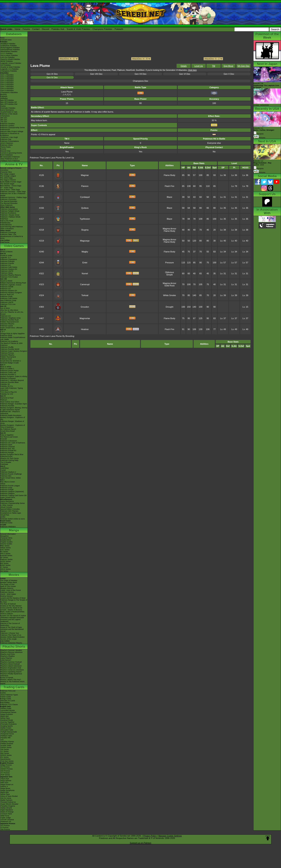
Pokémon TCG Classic (9, 705)
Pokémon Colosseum (9, 441)
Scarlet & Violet (6, 256)
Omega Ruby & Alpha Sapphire (12, 334)
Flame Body (169, 175)
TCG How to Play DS (8, 392)
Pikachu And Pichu (8, 654)
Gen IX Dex (52, 74)
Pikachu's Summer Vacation (11, 650)
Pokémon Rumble (7, 406)
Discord (46, 29)
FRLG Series (5, 554)
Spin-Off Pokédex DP (8, 102)
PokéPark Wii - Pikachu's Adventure (10, 413)
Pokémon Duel (6, 359)
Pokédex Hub (58, 29)
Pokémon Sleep (6, 273)
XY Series (4, 567)
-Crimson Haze (6, 814)
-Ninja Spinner (6, 781)
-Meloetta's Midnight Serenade (12, 618)
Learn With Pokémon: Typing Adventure (11, 389)
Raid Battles (5, 703)
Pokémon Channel (7, 447)
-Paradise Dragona (8, 806)
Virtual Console (6, 507)
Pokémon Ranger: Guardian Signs (14, 404)
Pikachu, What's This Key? (11, 680)
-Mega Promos (6, 765)
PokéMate (4, 464)
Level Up (199, 66)
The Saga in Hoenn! (8, 180)
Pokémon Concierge (8, 233)
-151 (2, 740)
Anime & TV (14, 164)
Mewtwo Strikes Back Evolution (12, 637)
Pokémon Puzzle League (10, 486)
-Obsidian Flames (7, 742)
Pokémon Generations (9, 209)
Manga (14, 530)
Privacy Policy (150, 836)
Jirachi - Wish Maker (8, 594)
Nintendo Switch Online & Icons (12, 519)
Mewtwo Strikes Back (9, 582)
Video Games (14, 246)
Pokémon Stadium (7, 493)
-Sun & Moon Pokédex (9, 55)
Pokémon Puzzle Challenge (11, 474)
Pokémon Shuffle (7, 347)
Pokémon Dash (6, 445)
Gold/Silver (4, 468)
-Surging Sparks (7, 726)
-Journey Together (7, 722)
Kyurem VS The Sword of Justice (13, 616)
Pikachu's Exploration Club (11, 668)
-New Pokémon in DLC (9, 159)
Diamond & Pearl (7, 398)
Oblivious (169, 272)
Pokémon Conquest (8, 378)
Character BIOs (6, 538)
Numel (85, 273)
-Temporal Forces (7, 734)
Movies (14, 575)
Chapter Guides (6, 542)
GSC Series (5, 550)
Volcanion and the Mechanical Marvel (12, 630)
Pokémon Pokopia (7, 261)
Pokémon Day (6, 139)
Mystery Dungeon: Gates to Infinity (14, 376)
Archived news (6, 40)
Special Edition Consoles (10, 509)
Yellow (3, 484)
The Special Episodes (9, 201)
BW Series (4, 563)
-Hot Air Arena (6, 798)
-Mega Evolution (7, 714)
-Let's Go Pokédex (7, 57)
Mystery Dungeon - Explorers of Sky (13, 418)
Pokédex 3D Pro (7, 386)
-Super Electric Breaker (9, 804)
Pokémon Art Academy (9, 341)
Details (184, 66)
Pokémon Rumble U (8, 375)
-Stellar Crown (6, 728)
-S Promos (4, 827)
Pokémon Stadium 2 (8, 472)
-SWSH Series (6, 747)
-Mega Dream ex (7, 785)
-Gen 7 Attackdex (7, 87)
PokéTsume (5, 242)
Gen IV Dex (52, 77)
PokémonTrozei (6, 456)
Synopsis (259, 169)
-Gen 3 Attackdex (7, 79)
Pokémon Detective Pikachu (11, 643)
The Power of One (7, 584)
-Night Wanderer (7, 810)
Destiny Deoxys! (7, 596)
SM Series (4, 571)
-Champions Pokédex (9, 71)
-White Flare (5, 718)
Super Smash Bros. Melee (10, 478)
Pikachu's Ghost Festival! (10, 664)
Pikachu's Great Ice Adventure (12, 670)
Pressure (170, 263)
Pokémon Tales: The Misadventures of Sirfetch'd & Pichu (12, 236)
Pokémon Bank (6, 335)
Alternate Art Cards (8, 701)
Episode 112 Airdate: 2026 (262, 163)
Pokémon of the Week (9, 114)
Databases (14, 34)
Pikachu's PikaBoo (7, 656)
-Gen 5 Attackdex (7, 83)
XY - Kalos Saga (7, 188)
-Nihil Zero (4, 783)
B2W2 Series (5, 565)
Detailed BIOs (6, 540)
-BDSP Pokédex (7, 61)
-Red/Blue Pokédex (8, 44)
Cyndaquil (85, 197)
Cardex (3, 106)
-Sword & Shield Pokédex (10, 59)
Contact (36, 29)
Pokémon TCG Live (8, 304)
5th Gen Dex (244, 66)
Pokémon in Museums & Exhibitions (10, 134)
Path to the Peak (7, 221)
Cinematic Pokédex (8, 108)
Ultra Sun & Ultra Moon (9, 310)
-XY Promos (5, 773)
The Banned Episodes (9, 203)
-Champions (5, 116)
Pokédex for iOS (7, 394)
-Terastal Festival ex (8, 802)
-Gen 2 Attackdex (7, 77)
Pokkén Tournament (8, 357)
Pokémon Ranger (7, 453)
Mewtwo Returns (7, 588)
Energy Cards (6, 699)
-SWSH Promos (6, 769)
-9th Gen (4, 118)
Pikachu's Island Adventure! (11, 666)
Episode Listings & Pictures (11, 168)
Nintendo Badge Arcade (9, 363)
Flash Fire (169, 186)
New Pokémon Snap (8, 300)
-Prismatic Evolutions (8, 724)
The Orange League (8, 176)
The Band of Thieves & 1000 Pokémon (11, 344)
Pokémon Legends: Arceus (11, 285)
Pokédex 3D (5, 384)
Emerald (4, 439)
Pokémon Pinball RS (8, 451)
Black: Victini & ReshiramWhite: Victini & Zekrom (12, 613)
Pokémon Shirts (6, 145)
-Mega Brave (5, 788)
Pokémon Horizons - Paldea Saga (13, 197)
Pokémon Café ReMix (9, 267)
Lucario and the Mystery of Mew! (13, 598)
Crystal (3, 470)
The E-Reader (6, 462)
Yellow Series (5, 548)
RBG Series (5, 546)
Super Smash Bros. (8, 497)
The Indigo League (8, 174)
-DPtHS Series (6, 755)
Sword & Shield (6, 281)
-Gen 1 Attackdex (7, 75)
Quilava (85, 208)
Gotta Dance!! (6, 660)
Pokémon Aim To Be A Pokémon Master (13, 194)
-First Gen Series (7, 761)
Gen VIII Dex (96, 74)
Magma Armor (169, 229)
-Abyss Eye (5, 779)
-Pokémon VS (6, 822)
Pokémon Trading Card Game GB (13, 495)
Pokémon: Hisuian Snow (10, 215)
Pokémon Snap (6, 488)
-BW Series (5, 753)
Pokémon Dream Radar (9, 371)
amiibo (3, 517)
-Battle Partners (6, 800)
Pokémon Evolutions (8, 213)
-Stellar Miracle (6, 808)
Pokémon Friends (7, 263)
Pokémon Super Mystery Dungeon (14, 351)
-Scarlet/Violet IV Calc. (9, 112)
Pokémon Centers (7, 126)
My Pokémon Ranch (8, 429)
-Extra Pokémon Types (9, 695)
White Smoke (169, 295)
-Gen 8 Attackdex (7, 89)
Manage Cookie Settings (170, 836)
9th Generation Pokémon (10, 157)
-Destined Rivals (7, 720)
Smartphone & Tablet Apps (11, 513)
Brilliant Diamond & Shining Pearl (13, 283)
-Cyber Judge (5, 818)
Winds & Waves (6, 252)
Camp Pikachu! (6, 658)
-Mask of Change (7, 812)
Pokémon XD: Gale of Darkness (13, 443)
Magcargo (85, 241)
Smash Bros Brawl (7, 431)
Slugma (85, 230)
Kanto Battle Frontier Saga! (11, 182)
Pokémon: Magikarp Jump (10, 318)
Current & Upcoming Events (11, 153)
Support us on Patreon (140, 843)
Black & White (6, 367)
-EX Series (4, 757)
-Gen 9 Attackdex (7, 91)
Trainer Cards (6, 697)
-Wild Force (5, 816)
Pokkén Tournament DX (9, 322)
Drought (169, 307)
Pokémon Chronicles (8, 199)
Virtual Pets (5, 515)
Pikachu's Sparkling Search (11, 672)
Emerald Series (6, 556)
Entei (85, 263)
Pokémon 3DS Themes (9, 511)
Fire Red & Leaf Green (9, 437)
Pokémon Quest (7, 326)
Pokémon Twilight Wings (10, 211)
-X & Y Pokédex (6, 53)
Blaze (170, 197)
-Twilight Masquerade (9, 732)
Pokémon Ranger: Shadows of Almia (12, 422)
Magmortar (85, 318)
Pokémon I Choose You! (10, 633)
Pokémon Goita (6, 523)
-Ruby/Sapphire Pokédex (10, 48)
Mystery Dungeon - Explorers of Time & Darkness (13, 426)
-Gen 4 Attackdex (7, 81)
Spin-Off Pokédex (7, 100)
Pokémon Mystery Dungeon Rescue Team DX (11, 294)
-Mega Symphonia (7, 790)
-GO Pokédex (6, 65)
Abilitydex (4, 98)
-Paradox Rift (5, 738)
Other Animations (7, 229)
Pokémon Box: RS (7, 449)
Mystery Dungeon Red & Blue (12, 454)
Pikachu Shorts (14, 647)
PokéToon (4, 219)
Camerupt (85, 284)
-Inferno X (4, 786)
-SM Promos (5, 771)
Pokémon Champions (9, 259)
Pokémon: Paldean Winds (10, 217)
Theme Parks (5, 147)
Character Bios (6, 172)
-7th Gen (4, 122)
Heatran (85, 329)
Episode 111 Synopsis (264, 131)
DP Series (4, 557)
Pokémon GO (6, 265)
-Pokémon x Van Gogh (9, 137)
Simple (170, 275)
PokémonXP (5, 130)
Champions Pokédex (102, 29)
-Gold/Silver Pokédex (8, 46)
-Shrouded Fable (7, 730)
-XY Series (4, 751)
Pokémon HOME (7, 287)
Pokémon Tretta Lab (8, 373)
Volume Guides (6, 544)
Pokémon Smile (6, 296)
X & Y (2, 332)
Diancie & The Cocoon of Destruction (10, 624)
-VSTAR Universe (7, 820)
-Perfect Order (6, 708)
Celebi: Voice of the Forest (11, 590)
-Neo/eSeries (5, 759)
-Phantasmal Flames (8, 712)
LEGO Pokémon (7, 143)
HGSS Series (5, 561)
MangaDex (4, 536)
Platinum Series (6, 559)
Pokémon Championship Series (12, 128)
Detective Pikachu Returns (11, 275)
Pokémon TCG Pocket (9, 277)
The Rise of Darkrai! (8, 604)
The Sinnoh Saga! (7, 184)
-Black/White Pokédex (9, 51)
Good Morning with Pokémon (12, 227)
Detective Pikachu (7, 324)
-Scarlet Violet (6, 746)
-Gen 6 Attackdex (7, 85)
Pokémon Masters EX (9, 269)
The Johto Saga (6, 178)
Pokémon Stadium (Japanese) (12, 492)
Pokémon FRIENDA (8, 527)
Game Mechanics (7, 110)
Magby (85, 252)
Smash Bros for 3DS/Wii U (11, 361)
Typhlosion (85, 219)
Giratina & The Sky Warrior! (11, 606)
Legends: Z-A (5, 257)
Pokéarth (119, 29)
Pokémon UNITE (7, 271)
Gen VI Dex (185, 74)
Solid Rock (169, 286)
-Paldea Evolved (7, 744)
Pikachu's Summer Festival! (11, 662)
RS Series (4, 552)
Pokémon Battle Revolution (11, 415)
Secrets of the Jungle (8, 639)
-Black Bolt (4, 716)
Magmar (85, 175)
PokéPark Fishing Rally (9, 460)
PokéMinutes (5, 223)
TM (213, 66)
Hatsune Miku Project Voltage (12, 131)
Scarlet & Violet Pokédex (78, 29)
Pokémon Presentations (10, 141)
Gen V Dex (229, 74)
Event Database (6, 155)
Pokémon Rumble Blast (9, 382)
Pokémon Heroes (7, 592)
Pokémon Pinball (7, 490)
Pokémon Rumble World (10, 349)
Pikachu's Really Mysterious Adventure (11, 675)
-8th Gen (4, 120)
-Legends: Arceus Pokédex (11, 63)
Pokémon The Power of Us (11, 635)
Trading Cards (14, 687)
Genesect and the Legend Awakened (10, 620)
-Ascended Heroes (8, 710)
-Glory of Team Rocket (9, 796)
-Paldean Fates (6, 736)
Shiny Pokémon (6, 205)
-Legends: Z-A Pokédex (9, 69)
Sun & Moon (5, 308)
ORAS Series (5, 569)
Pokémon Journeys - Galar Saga (13, 192)
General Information (8, 534)
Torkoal (85, 295)
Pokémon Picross (7, 353)
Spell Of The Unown (8, 586)
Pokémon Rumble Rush (9, 320)
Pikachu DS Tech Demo (9, 458)
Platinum (4, 400)
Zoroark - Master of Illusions (11, 610)
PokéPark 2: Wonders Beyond (12, 380)
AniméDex (4, 170)
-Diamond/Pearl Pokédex (10, 50)
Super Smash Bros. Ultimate (11, 328)
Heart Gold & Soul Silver (10, 402)
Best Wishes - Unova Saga (11, 186)
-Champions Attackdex (9, 92)
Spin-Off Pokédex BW (9, 104)
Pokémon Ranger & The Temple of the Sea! (14, 601)
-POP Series (5, 775)
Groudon (85, 307)
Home (17, 29)
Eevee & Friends (7, 678)
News (2, 38)
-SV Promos (5, 767)
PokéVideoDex (6, 225)
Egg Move (229, 66)
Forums (26, 29)
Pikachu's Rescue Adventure (11, 652)
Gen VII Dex (140, 74)
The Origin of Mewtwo (9, 580)
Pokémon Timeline (7, 124)
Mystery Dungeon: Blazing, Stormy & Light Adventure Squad (14, 409)
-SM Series (5, 749)
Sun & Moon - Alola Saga (10, 190)
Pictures (259, 138)
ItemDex (4, 94)
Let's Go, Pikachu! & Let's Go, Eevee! (12, 313)
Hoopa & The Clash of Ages (11, 627)
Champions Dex (140, 81)
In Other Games (6, 505)
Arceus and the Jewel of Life (11, 608)
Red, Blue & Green (8, 482)
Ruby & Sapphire (7, 435)
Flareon (85, 186)
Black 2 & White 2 (7, 369)
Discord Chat (5, 151)
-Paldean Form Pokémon (10, 161)
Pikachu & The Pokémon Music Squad (12, 683)
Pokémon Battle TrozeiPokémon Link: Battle (13, 338)
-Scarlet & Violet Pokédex (10, 67)
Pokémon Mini (6, 476)
